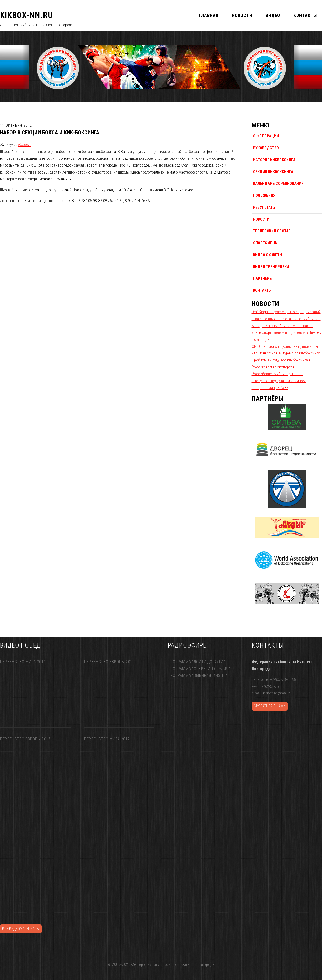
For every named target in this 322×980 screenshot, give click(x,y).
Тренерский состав (272, 231)
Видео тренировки (271, 267)
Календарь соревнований (278, 184)
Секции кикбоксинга (273, 172)
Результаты (264, 207)
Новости (24, 145)
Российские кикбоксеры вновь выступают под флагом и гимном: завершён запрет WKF (279, 381)
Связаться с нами (270, 706)
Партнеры (263, 279)
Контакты (262, 290)
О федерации (266, 136)
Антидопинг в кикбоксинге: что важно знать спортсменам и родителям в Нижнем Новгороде (287, 333)
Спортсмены (265, 243)
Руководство (266, 148)
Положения (264, 195)
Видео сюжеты (268, 255)
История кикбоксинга (274, 160)
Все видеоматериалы (21, 929)
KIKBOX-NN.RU (26, 15)
